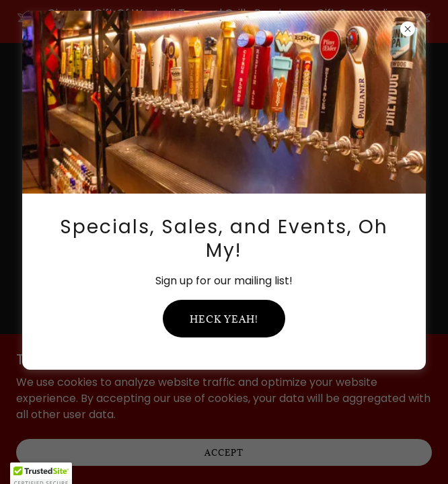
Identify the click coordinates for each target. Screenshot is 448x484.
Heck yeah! (224, 319)
